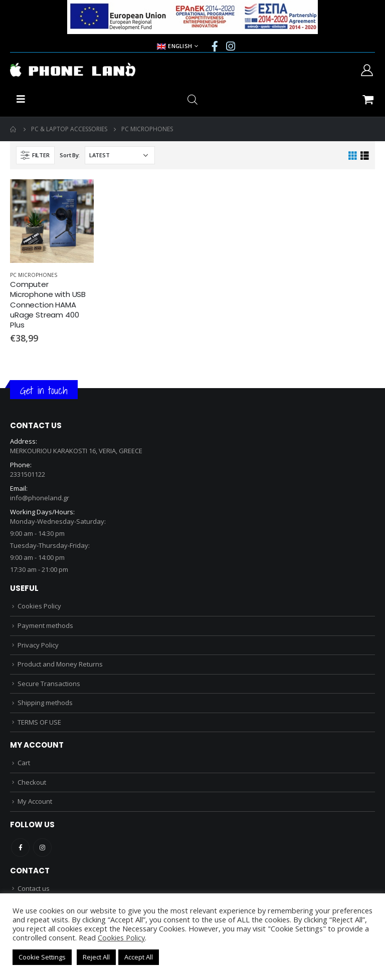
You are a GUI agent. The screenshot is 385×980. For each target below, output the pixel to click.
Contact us (34, 888)
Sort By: (70, 155)
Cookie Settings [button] (42, 957)
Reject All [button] (96, 957)
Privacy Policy (38, 645)
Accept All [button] (139, 957)
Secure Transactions (49, 684)
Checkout (32, 782)
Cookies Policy (39, 606)
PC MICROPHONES (34, 275)
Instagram (42, 848)
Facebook (20, 848)
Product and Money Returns (60, 664)
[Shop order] (120, 155)
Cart (24, 763)
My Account (35, 801)
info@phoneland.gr (40, 498)
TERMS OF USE (39, 722)
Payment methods (45, 625)
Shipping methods (45, 703)
